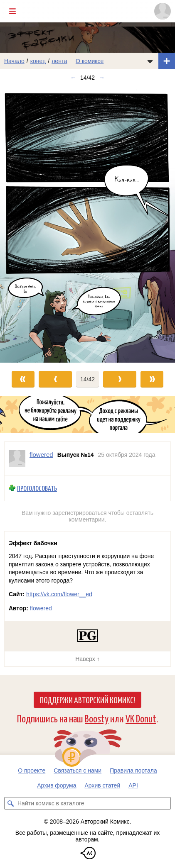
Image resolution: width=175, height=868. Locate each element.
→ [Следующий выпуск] (102, 78)
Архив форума (57, 785)
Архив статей (103, 785)
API (133, 785)
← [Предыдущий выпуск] (73, 78)
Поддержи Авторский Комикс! (87, 700)
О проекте (32, 770)
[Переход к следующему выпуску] (87, 224)
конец (38, 61)
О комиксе (90, 61)
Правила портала (133, 770)
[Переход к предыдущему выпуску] (22, 224)
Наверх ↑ (87, 659)
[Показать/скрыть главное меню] (12, 11)
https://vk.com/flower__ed (59, 594)
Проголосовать (37, 488)
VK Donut (141, 718)
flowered (41, 608)
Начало (14, 61)
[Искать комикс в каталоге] (10, 803)
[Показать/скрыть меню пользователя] (163, 11)
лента (59, 61)
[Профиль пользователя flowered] (17, 458)
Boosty (97, 718)
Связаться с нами (78, 770)
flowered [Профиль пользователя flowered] (41, 455)
